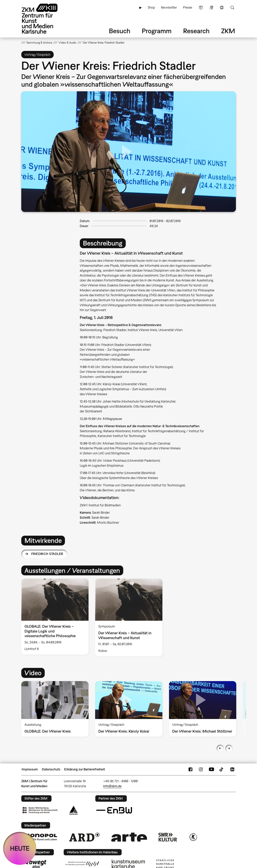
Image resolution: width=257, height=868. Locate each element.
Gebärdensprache (211, 8)
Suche (232, 8)
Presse (188, 7)
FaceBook (190, 769)
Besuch (120, 31)
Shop (151, 7)
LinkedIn (232, 769)
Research (196, 31)
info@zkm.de (112, 786)
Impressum (30, 769)
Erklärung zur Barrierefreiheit (85, 769)
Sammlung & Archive (39, 43)
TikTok (222, 769)
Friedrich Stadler (47, 554)
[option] (55, 617)
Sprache (222, 8)
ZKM (228, 31)
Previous (220, 748)
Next (229, 748)
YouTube (211, 769)
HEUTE (20, 848)
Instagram (201, 769)
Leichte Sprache (201, 8)
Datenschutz (51, 769)
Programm (157, 31)
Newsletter (169, 7)
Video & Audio (68, 43)
